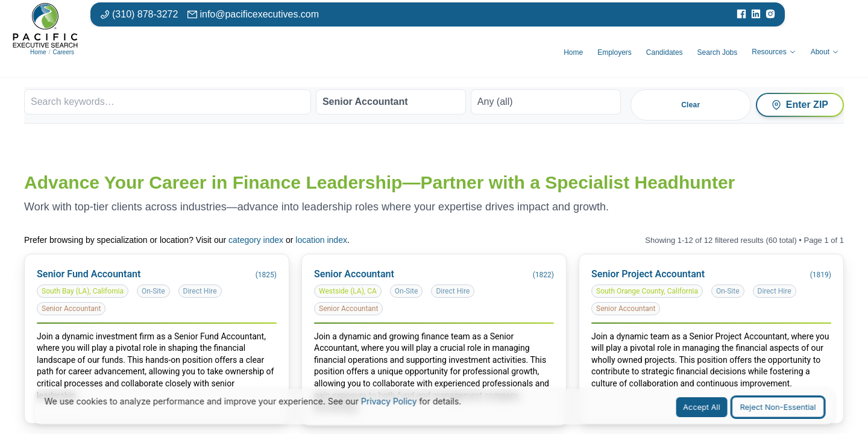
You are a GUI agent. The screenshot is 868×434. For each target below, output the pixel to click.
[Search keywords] (168, 102)
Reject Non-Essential (778, 407)
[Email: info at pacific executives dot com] (253, 14)
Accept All (702, 407)
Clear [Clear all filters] (690, 105)
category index (256, 240)
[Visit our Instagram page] (770, 14)
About (825, 52)
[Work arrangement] (546, 102)
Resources (774, 52)
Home (38, 52)
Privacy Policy (389, 401)
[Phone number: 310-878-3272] (139, 14)
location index (321, 240)
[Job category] (391, 102)
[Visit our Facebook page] (741, 14)
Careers (63, 52)
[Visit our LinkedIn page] (756, 14)
